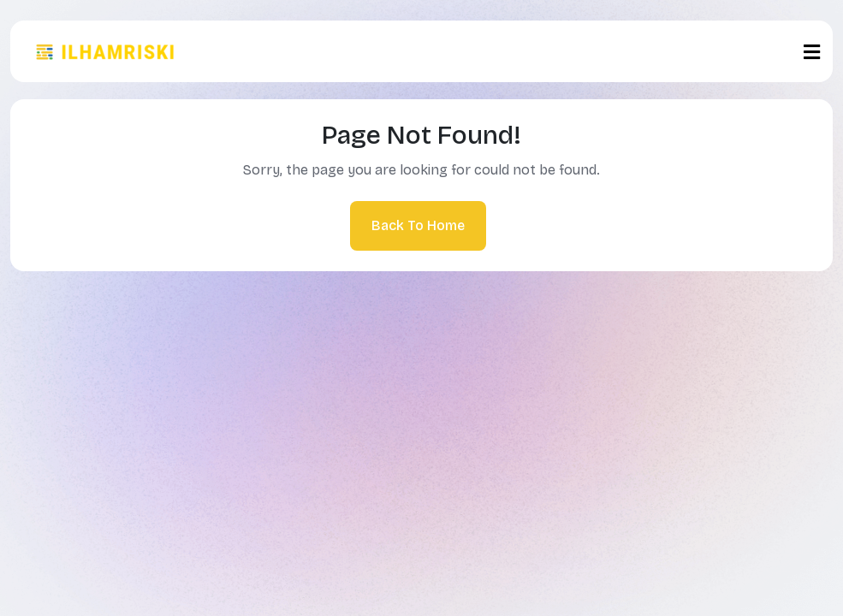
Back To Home (418, 225)
